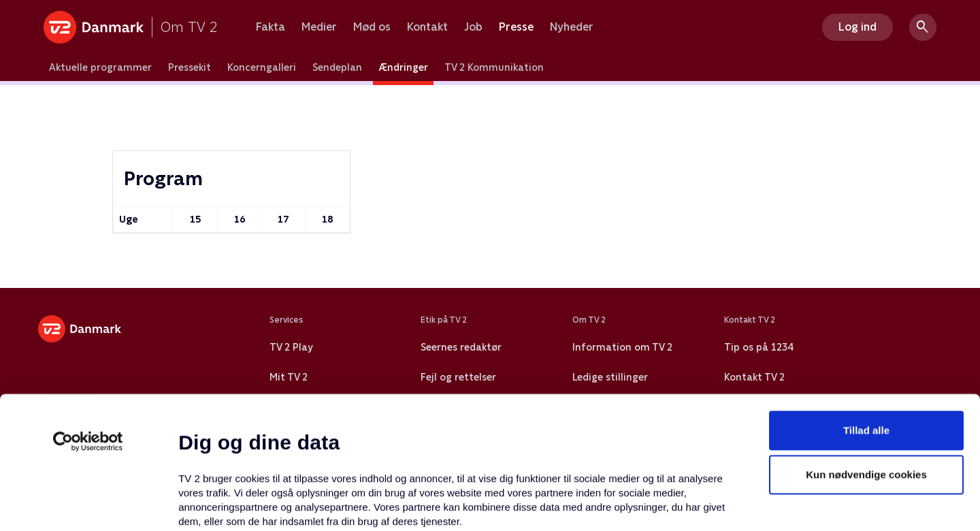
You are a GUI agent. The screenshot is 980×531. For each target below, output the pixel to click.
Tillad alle (866, 306)
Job (473, 27)
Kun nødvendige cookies (866, 351)
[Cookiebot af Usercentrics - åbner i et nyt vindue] (88, 317)
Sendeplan (337, 67)
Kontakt (427, 27)
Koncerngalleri (262, 67)
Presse (516, 27)
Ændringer (403, 67)
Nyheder (572, 27)
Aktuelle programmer (100, 67)
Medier (319, 27)
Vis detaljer (660, 504)
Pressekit (190, 67)
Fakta (271, 27)
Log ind (857, 27)
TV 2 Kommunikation (494, 67)
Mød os (372, 27)
